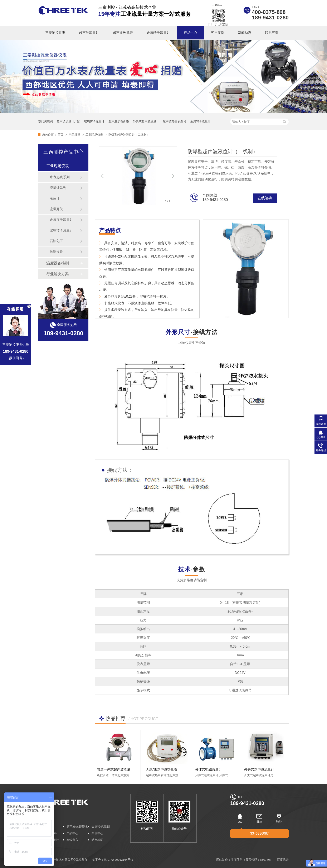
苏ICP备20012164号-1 (118, 860)
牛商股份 (237, 860)
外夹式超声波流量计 (146, 121)
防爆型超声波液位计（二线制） (129, 135)
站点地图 (97, 840)
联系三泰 (272, 33)
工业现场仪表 (95, 135)
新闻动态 (245, 33)
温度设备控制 (58, 263)
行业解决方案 (58, 274)
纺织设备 (56, 252)
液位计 (55, 198)
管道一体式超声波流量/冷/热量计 (121, 769)
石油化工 (56, 241)
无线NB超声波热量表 (162, 769)
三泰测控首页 (55, 33)
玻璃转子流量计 (94, 121)
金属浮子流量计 (61, 220)
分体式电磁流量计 (209, 769)
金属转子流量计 (158, 33)
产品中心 (190, 33)
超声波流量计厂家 (68, 121)
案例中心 (97, 833)
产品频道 (75, 135)
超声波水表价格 (119, 121)
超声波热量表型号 (175, 121)
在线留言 (72, 840)
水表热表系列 (60, 177)
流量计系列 (58, 188)
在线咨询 (265, 198)
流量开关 (56, 209)
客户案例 (218, 33)
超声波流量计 (89, 33)
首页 (61, 135)
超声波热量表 (123, 33)
